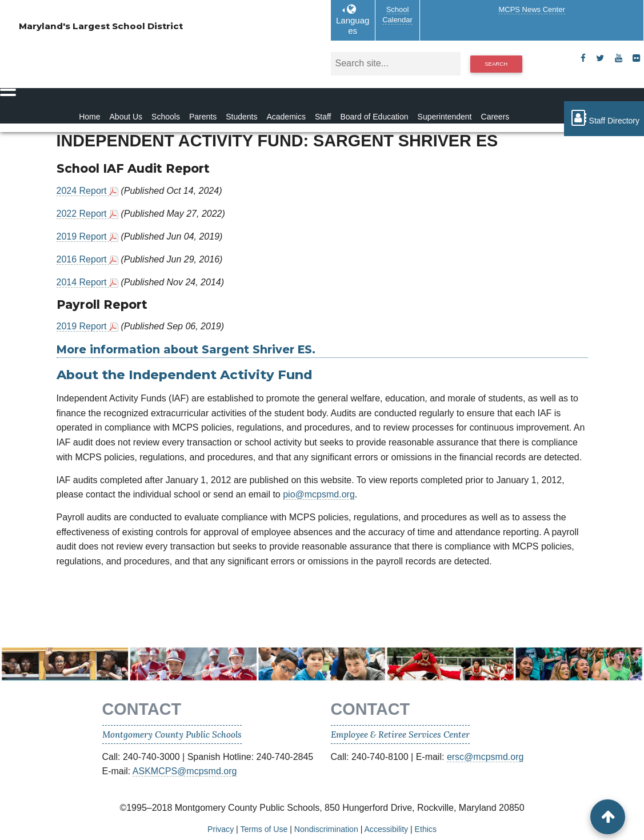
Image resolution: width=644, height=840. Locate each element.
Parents (203, 117)
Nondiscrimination (326, 829)
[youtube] (619, 58)
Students (241, 117)
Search (496, 64)
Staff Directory (604, 118)
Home (89, 117)
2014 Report (83, 282)
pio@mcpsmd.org (319, 494)
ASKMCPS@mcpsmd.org (185, 771)
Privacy (221, 829)
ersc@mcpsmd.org (485, 757)
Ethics (426, 829)
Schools (166, 117)
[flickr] (636, 58)
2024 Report (83, 191)
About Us (126, 117)
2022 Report (83, 214)
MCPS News (531, 9)
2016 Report (83, 259)
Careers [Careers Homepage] (495, 117)
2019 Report (83, 236)
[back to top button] (608, 817)
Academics (286, 117)
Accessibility (386, 829)
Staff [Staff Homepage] (323, 117)
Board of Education (374, 117)
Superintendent (445, 117)
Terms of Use (264, 829)
